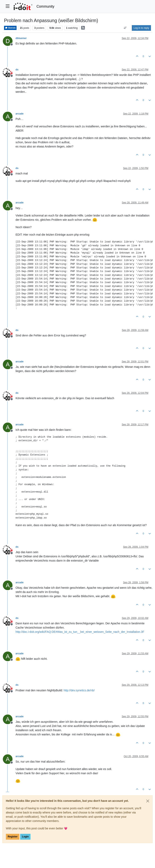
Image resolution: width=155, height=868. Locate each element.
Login (25, 837)
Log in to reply (141, 28)
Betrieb (10, 28)
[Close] (148, 801)
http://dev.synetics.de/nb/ (79, 690)
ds (17, 70)
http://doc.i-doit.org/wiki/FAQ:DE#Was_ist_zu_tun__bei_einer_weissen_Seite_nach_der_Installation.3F (80, 632)
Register (13, 837)
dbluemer (21, 38)
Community (46, 6)
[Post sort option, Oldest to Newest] (125, 28)
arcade (20, 114)
